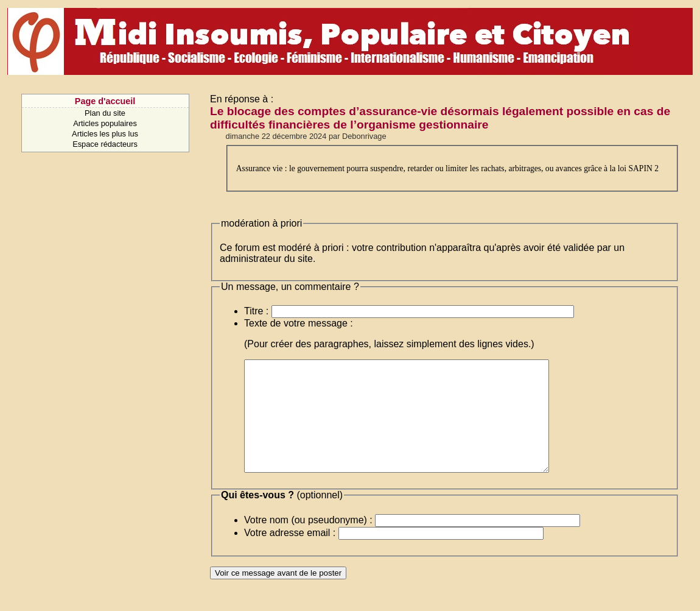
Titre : (256, 311)
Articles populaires (105, 123)
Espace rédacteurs (105, 144)
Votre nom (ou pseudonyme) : (308, 542)
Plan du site (105, 113)
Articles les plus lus (105, 134)
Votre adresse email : (290, 555)
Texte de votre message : (299, 323)
